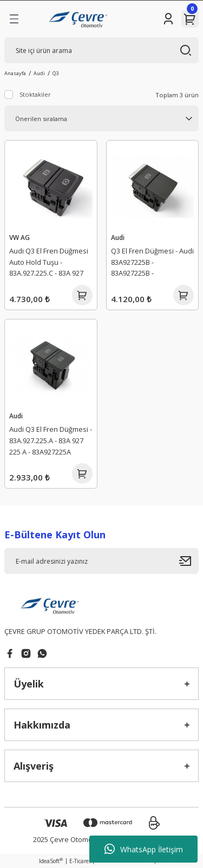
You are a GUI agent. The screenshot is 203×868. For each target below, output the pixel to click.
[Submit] (189, 561)
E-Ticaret (80, 861)
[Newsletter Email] (101, 561)
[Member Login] (168, 19)
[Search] (101, 50)
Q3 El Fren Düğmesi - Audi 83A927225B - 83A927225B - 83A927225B (152, 264)
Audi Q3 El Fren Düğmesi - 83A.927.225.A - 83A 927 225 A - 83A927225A (51, 440)
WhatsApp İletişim (144, 849)
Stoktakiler (35, 94)
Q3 (55, 73)
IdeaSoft (51, 861)
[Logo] (79, 19)
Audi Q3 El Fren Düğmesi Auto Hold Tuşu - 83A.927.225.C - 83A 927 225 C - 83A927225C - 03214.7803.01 (49, 264)
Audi (118, 237)
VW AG (19, 237)
